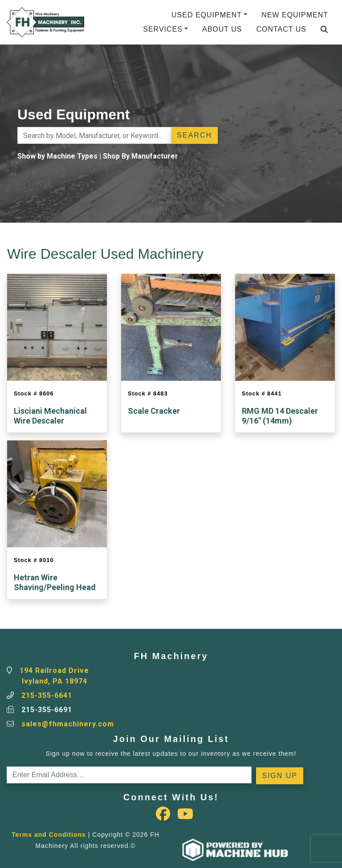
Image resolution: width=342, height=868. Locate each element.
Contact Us (281, 29)
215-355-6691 (47, 710)
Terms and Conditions (49, 835)
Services (163, 29)
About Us (222, 29)
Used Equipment (207, 15)
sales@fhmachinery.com (68, 724)
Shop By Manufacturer (140, 156)
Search (194, 135)
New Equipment (295, 15)
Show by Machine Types (57, 156)
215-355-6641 (47, 695)
